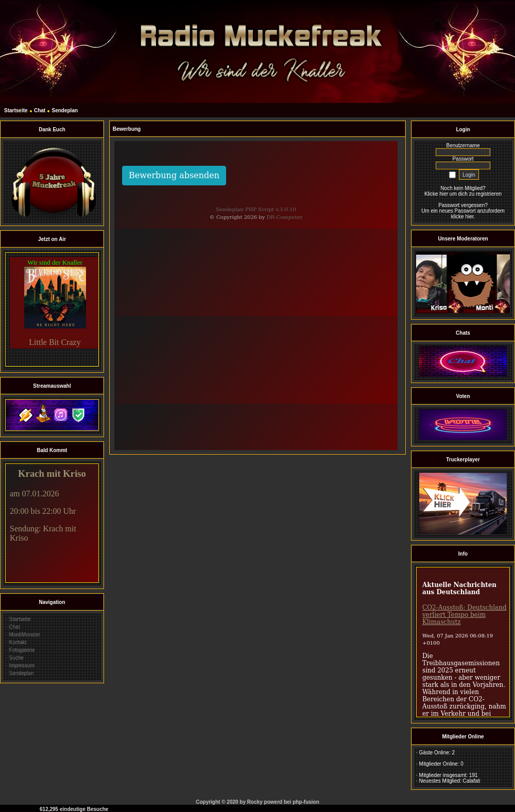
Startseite (16, 110)
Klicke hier (436, 194)
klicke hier (462, 217)
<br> (52, 309)
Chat (40, 110)
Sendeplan (65, 110)
